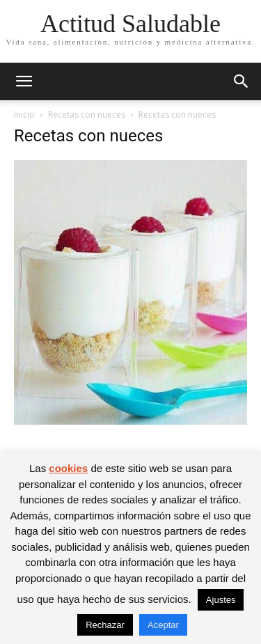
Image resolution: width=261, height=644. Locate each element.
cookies (68, 468)
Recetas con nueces (87, 115)
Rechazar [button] (105, 625)
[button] (24, 81)
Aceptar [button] (163, 625)
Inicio (24, 115)
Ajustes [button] (221, 600)
